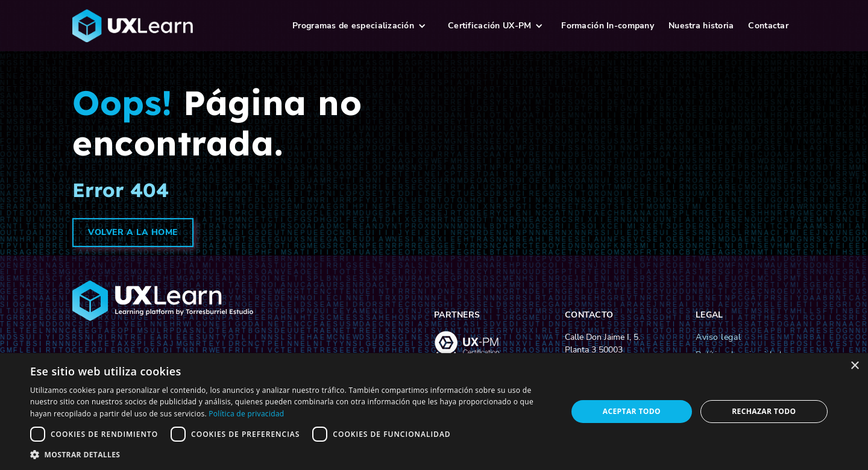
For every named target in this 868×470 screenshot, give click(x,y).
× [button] (854, 366)
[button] (359, 26)
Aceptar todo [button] (632, 411)
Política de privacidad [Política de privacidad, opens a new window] (246, 414)
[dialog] (434, 412)
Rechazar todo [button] (764, 411)
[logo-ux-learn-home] (175, 26)
